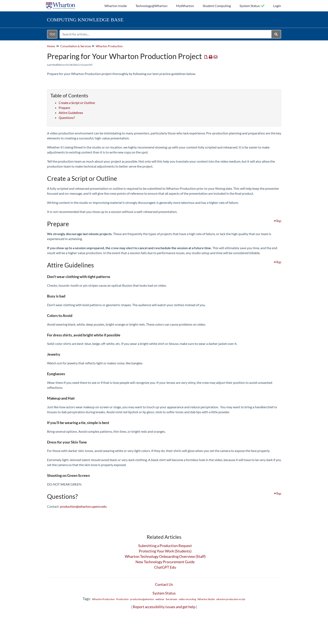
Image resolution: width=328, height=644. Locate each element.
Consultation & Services (76, 46)
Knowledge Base (85, 20)
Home (51, 46)
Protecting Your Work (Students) (165, 551)
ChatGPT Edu (165, 567)
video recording (187, 599)
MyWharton (185, 6)
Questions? (67, 118)
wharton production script (231, 599)
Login (277, 6)
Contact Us (164, 584)
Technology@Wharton (151, 6)
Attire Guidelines (71, 113)
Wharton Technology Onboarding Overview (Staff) (165, 556)
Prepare (64, 108)
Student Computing (217, 6)
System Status (164, 593)
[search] (166, 34)
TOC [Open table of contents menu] (53, 34)
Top (278, 221)
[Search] (276, 34)
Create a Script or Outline (77, 103)
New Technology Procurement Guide (165, 562)
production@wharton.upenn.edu (83, 506)
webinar (160, 599)
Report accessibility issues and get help (164, 607)
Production (122, 599)
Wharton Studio (206, 599)
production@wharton (142, 599)
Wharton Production (109, 46)
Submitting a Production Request (165, 546)
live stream (172, 599)
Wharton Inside (116, 6)
